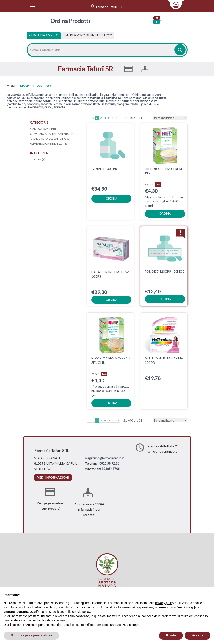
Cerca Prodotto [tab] (44, 35)
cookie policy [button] (81, 612)
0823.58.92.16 (109, 463)
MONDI (12, 86)
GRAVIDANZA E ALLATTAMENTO (52, 134)
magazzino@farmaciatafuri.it (104, 458)
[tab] (88, 35)
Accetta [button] (198, 635)
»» (117, 118)
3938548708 (111, 469)
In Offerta (38, 159)
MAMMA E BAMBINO (43, 129)
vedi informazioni (53, 477)
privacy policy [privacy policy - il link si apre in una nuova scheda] (165, 603)
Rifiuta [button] (171, 635)
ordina (111, 199)
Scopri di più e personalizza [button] (31, 635)
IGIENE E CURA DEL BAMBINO (50, 139)
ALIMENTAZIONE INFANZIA (49, 144)
